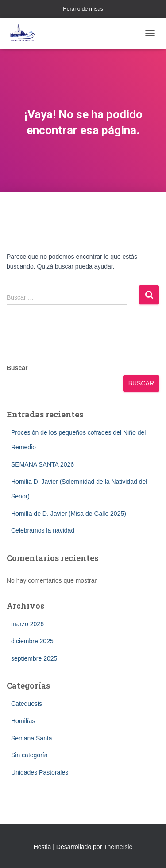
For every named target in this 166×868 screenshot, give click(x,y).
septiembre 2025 (34, 658)
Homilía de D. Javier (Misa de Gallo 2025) (69, 514)
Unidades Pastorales (40, 772)
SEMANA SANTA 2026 (42, 464)
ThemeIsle (118, 847)
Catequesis (27, 704)
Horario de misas (83, 9)
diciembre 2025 (32, 641)
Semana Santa (32, 738)
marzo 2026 (27, 624)
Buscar (17, 368)
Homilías (23, 721)
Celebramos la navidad (43, 530)
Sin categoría (29, 755)
